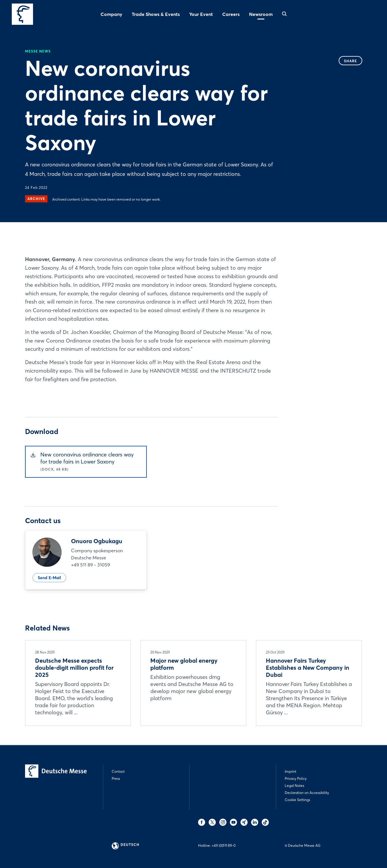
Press (116, 778)
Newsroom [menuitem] (261, 14)
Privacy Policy (296, 778)
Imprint (290, 771)
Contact (118, 771)
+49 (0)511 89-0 (224, 845)
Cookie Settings (297, 800)
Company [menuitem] (111, 14)
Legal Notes (294, 786)
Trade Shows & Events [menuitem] (156, 14)
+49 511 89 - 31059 (90, 565)
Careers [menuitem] (231, 14)
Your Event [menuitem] (201, 14)
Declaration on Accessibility (307, 793)
